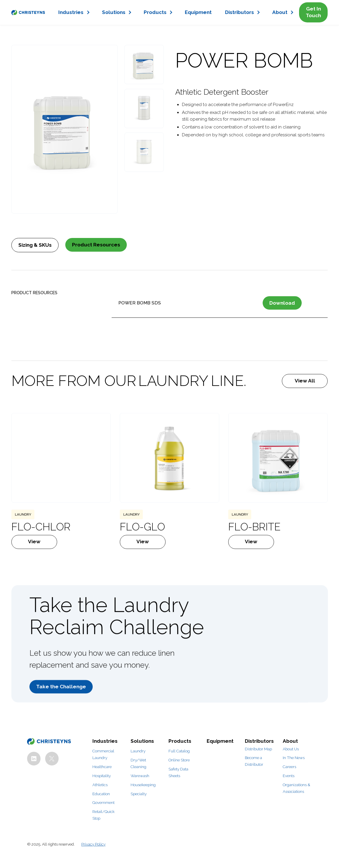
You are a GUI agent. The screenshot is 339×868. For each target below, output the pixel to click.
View (34, 558)
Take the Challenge (61, 702)
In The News (294, 758)
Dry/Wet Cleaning (138, 763)
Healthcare (102, 767)
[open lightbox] (65, 129)
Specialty (139, 794)
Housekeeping (143, 785)
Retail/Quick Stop (103, 815)
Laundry (138, 751)
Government (103, 802)
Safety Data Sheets (178, 772)
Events (289, 776)
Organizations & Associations (296, 788)
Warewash (140, 776)
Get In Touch (313, 12)
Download (282, 303)
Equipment (198, 12)
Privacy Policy (93, 844)
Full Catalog (179, 751)
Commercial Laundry (103, 754)
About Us (291, 749)
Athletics (100, 785)
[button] (73, 12)
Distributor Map (258, 749)
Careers (289, 767)
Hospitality (102, 776)
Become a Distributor (254, 761)
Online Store (179, 760)
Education (101, 794)
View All (305, 381)
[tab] (35, 245)
